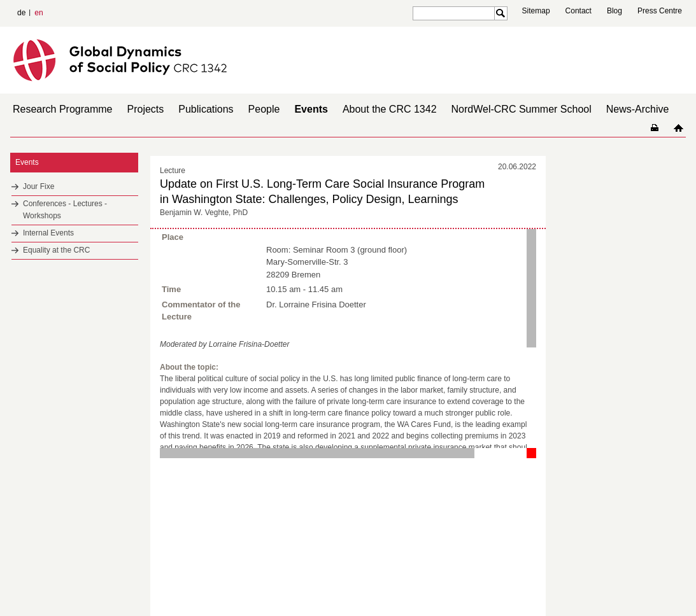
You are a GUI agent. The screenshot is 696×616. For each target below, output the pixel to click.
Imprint (629, 584)
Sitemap (536, 11)
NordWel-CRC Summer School (522, 109)
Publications (206, 109)
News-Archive (638, 109)
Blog (614, 11)
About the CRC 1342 (390, 109)
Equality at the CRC (56, 250)
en (39, 13)
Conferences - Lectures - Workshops (65, 210)
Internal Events (48, 233)
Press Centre (660, 11)
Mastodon (157, 584)
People (264, 109)
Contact (579, 11)
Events (311, 109)
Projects (146, 109)
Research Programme (63, 109)
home (678, 128)
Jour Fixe (39, 186)
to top (537, 482)
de (21, 13)
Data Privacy (667, 584)
